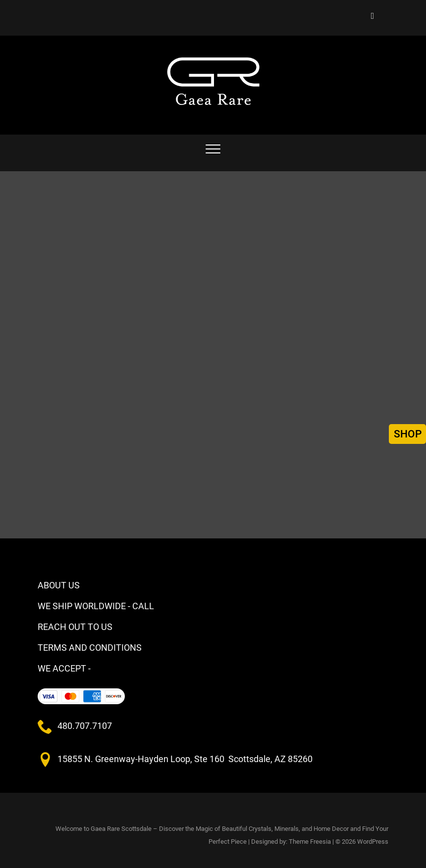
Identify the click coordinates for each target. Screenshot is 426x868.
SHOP (408, 434)
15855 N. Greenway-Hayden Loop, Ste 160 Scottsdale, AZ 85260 (185, 759)
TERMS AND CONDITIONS (90, 648)
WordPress (373, 842)
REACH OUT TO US (75, 627)
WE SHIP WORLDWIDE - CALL (96, 606)
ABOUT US (59, 585)
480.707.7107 (85, 726)
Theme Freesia (310, 842)
